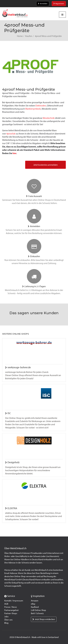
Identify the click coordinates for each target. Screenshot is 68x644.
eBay (33, 604)
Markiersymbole (33, 109)
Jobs (6, 617)
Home (20, 36)
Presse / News (11, 607)
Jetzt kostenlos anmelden (46, 165)
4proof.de (11, 134)
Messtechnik (49, 118)
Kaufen (29, 36)
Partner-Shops (11, 613)
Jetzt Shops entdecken (44, 619)
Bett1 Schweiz (37, 613)
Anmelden (43, 4)
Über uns (8, 620)
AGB (6, 604)
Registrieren (59, 4)
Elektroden (41, 106)
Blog (6, 623)
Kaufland (35, 607)
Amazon (35, 601)
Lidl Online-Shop (38, 610)
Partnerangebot (11, 610)
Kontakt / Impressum (14, 601)
